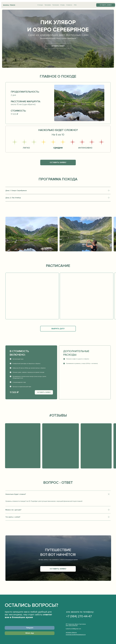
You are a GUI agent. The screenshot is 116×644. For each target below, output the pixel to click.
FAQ (75, 5)
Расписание (56, 5)
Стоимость (69, 5)
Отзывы (62, 5)
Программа (48, 5)
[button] (106, 5)
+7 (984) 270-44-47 (79, 616)
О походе (40, 5)
